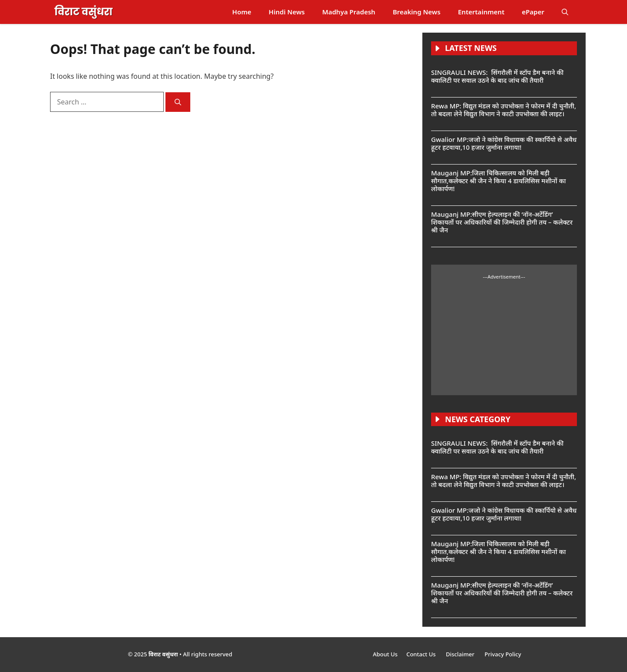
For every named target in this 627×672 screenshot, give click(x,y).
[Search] (178, 102)
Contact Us (422, 654)
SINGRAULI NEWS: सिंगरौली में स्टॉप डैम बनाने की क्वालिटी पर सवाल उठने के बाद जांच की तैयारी (497, 76)
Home (242, 12)
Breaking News (417, 12)
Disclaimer (461, 654)
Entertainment (481, 12)
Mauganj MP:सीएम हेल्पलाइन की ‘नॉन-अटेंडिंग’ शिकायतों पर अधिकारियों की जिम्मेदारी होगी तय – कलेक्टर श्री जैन (502, 222)
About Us (385, 654)
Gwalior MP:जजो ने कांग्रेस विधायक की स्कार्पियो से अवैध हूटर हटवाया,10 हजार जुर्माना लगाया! (504, 143)
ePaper (533, 12)
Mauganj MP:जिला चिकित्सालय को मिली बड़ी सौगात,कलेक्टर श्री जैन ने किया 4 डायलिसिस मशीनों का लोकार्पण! (498, 181)
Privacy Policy (503, 654)
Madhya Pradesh (349, 12)
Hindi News (287, 12)
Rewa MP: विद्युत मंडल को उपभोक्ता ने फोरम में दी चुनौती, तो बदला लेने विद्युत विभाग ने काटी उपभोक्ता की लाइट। (504, 110)
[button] (565, 12)
